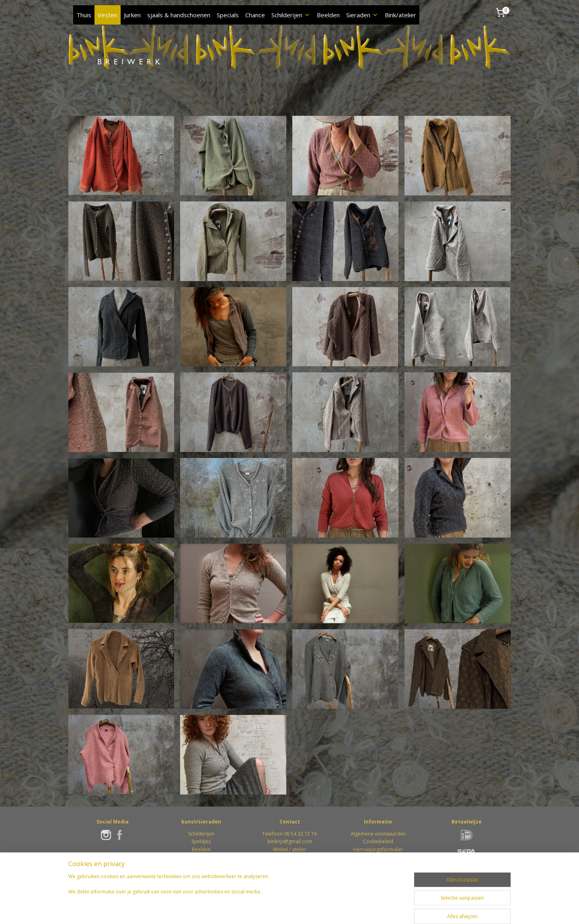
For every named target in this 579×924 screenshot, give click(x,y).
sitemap (249, 909)
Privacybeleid (378, 865)
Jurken (132, 15)
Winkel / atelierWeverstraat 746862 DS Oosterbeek (290, 857)
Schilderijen (291, 15)
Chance (255, 15)
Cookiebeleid (378, 841)
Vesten (108, 15)
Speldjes (201, 841)
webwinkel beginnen (296, 909)
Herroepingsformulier (378, 849)
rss (266, 909)
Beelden (328, 15)
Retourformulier (378, 857)
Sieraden (362, 15)
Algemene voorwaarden (378, 834)
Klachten (378, 872)
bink (272, 841)
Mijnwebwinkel (366, 909)
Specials (228, 15)
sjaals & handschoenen (179, 15)
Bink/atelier (400, 15)
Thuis (84, 15)
